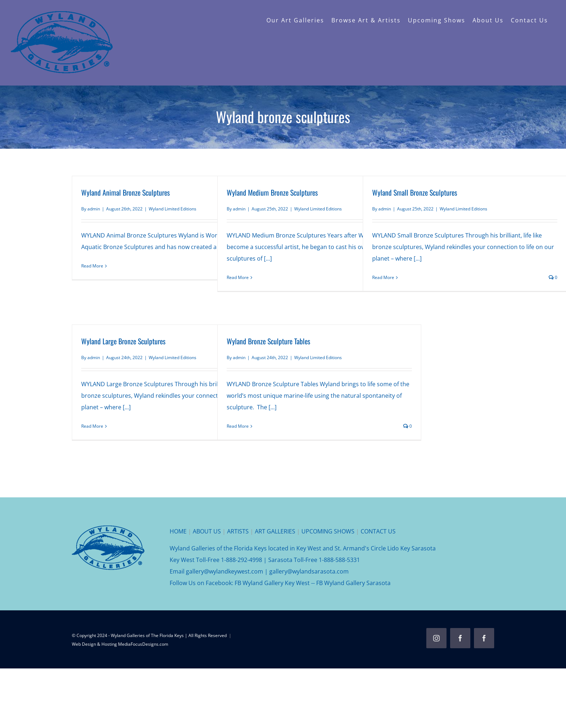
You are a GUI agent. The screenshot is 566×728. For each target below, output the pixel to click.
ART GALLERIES (275, 531)
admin (94, 209)
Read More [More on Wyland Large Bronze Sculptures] (92, 426)
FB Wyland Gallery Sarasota (353, 583)
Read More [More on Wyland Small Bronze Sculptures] (383, 277)
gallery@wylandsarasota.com (309, 571)
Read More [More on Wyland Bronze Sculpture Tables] (238, 426)
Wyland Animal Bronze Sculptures (125, 192)
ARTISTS (238, 531)
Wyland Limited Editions (173, 209)
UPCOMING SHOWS (328, 531)
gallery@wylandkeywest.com (225, 571)
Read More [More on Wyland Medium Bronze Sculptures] (238, 277)
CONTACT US (378, 531)
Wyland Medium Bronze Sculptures (272, 192)
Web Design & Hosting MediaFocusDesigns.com (120, 644)
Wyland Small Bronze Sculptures (415, 192)
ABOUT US (207, 531)
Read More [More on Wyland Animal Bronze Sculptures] (92, 266)
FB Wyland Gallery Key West (272, 583)
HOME (178, 531)
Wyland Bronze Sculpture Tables (268, 341)
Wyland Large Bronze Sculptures (123, 341)
